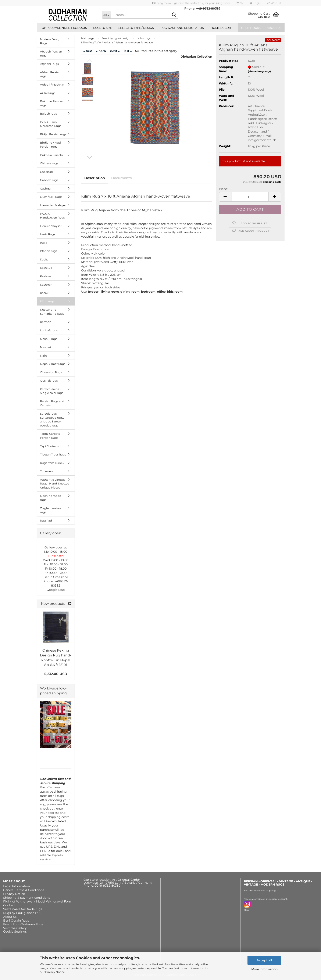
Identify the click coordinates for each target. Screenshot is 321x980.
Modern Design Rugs (51, 41)
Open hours (251, 28)
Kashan (45, 259)
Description (95, 178)
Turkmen (46, 471)
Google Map (56, 590)
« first (88, 51)
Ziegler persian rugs (50, 510)
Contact (9, 905)
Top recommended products (64, 28)
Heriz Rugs (48, 234)
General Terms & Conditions (24, 890)
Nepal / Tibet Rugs (53, 364)
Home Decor (221, 28)
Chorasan (47, 172)
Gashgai (46, 188)
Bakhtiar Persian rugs (52, 103)
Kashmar (46, 276)
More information (264, 969)
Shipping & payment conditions (27, 898)
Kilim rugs (47, 301)
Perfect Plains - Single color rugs (52, 391)
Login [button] (255, 3)
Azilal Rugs (48, 93)
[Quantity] (250, 197)
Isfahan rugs (49, 251)
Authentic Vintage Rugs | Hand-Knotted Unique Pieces (55, 484)
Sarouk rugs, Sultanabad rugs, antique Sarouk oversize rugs (52, 419)
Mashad (46, 347)
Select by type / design (136, 28)
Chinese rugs (49, 163)
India (44, 243)
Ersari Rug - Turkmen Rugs (23, 924)
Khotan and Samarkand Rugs (52, 312)
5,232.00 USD (56, 674)
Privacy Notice (55, 972)
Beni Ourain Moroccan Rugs (51, 124)
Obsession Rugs (51, 372)
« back (101, 51)
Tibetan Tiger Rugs (53, 454)
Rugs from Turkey (52, 463)
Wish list (274, 3)
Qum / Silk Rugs (51, 197)
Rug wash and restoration (182, 28)
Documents (122, 178)
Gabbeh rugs (49, 180)
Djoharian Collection (196, 57)
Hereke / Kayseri (51, 226)
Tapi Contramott (51, 446)
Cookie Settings (15, 932)
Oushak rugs (49, 381)
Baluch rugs (48, 114)
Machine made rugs (51, 498)
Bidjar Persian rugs (53, 134)
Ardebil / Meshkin (52, 84)
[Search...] (106, 15)
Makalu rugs (49, 339)
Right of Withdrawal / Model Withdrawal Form (38, 901)
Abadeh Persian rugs (51, 53)
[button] (240, 3)
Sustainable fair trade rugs (23, 909)
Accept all (264, 960)
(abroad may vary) (259, 71)
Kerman (46, 322)
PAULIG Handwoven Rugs (52, 216)
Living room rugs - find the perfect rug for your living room (191, 3)
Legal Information (17, 886)
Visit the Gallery (15, 928)
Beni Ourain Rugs (16, 920)
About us (274, 28)
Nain (43, 356)
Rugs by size (103, 28)
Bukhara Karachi (51, 155)
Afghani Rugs (49, 64)
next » (115, 51)
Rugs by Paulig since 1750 (22, 913)
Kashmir (46, 285)
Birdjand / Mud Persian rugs (50, 145)
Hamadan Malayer (53, 205)
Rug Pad (46, 520)
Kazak (44, 293)
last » (128, 51)
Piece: (223, 189)
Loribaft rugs (49, 330)
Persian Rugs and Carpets (52, 403)
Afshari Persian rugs (50, 74)
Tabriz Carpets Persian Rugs (50, 436)
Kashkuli (46, 268)
